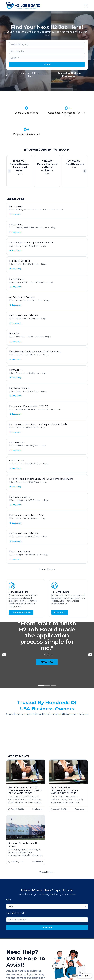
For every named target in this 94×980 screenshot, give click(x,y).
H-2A (11, 210)
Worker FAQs (55, 908)
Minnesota (20, 300)
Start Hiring (13, 887)
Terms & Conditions (51, 971)
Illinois (18, 246)
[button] (85, 171)
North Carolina (22, 282)
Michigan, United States (26, 409)
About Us (25, 908)
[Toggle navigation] (86, 6)
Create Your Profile (21, 612)
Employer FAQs (39, 908)
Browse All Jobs (47, 569)
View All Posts (47, 768)
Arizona (19, 373)
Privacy (38, 971)
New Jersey (21, 337)
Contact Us (75, 908)
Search (47, 64)
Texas (18, 428)
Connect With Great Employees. (69, 75)
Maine (18, 264)
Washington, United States (27, 210)
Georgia (19, 537)
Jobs (16, 908)
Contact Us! (34, 887)
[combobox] (47, 51)
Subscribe (47, 824)
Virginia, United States (25, 228)
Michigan (20, 500)
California (20, 355)
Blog (65, 908)
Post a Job (60, 612)
